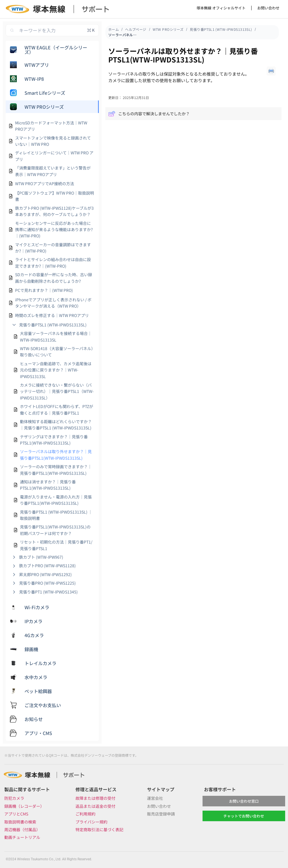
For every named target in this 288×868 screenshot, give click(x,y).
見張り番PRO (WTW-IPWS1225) (47, 583)
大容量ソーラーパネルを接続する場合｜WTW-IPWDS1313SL (56, 336)
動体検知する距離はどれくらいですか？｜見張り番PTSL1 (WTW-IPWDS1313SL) (56, 425)
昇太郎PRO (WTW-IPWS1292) (45, 574)
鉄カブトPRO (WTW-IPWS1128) (47, 566)
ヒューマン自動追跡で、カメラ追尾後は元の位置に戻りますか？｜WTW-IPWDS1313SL (56, 370)
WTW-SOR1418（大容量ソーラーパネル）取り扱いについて (57, 352)
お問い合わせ (268, 8)
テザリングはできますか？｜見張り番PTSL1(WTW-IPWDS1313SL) (54, 440)
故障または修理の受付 (95, 798)
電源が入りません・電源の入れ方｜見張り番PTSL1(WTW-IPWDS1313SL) (56, 500)
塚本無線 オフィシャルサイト (221, 8)
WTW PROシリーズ (168, 29)
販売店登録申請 (161, 814)
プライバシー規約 (91, 822)
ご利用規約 (85, 814)
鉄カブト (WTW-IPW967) (41, 557)
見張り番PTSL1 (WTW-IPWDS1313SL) (53, 325)
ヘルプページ (136, 29)
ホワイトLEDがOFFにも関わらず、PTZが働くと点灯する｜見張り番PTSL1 (57, 409)
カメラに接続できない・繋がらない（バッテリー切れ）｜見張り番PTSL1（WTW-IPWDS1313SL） (57, 391)
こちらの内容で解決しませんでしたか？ (149, 114)
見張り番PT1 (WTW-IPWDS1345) (48, 592)
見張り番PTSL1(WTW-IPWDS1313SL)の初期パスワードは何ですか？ (55, 530)
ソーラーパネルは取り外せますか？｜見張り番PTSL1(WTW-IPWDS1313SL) (56, 455)
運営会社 (155, 798)
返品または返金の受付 (95, 806)
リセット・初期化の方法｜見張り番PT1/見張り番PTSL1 (56, 545)
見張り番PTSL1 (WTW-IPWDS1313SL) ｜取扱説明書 (56, 515)
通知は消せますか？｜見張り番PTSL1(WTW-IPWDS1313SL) (48, 485)
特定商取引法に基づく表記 (99, 829)
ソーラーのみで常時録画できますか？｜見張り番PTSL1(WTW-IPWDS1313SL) (56, 470)
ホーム (114, 29)
